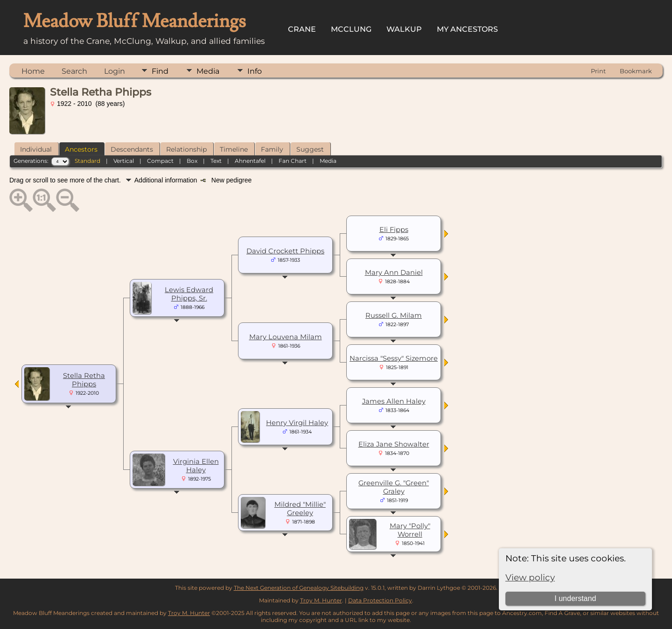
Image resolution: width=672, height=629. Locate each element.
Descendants (132, 149)
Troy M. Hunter (321, 600)
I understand (575, 598)
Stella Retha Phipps (84, 380)
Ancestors (81, 149)
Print (598, 71)
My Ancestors (467, 29)
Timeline (234, 149)
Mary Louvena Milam (286, 337)
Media (208, 71)
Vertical (124, 161)
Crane (302, 29)
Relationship (186, 149)
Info (255, 71)
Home (33, 71)
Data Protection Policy (380, 600)
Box (192, 161)
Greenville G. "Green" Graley (394, 487)
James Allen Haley (394, 401)
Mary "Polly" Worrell (410, 530)
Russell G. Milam (394, 315)
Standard (87, 161)
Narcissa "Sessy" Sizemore (394, 358)
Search (74, 71)
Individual (36, 149)
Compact (160, 161)
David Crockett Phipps (285, 251)
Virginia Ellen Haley (196, 466)
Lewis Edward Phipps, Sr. (189, 294)
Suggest (310, 149)
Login (115, 71)
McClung (351, 29)
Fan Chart (293, 161)
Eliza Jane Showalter (394, 444)
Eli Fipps (394, 230)
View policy (530, 577)
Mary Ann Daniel (394, 273)
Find (160, 71)
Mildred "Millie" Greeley (300, 509)
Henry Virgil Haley (297, 423)
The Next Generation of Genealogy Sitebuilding (299, 588)
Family (272, 149)
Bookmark (636, 71)
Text (216, 161)
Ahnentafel (250, 161)
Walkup (404, 29)
